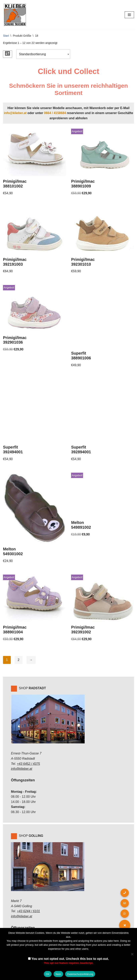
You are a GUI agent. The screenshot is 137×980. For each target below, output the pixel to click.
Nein (58, 974)
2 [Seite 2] (19, 661)
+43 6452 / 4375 (28, 765)
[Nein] (132, 954)
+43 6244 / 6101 (28, 912)
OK (48, 974)
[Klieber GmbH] (15, 15)
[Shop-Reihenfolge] (43, 54)
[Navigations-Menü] (129, 15)
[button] (125, 925)
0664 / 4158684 (55, 113)
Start (6, 36)
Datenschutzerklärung (80, 974)
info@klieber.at (15, 113)
